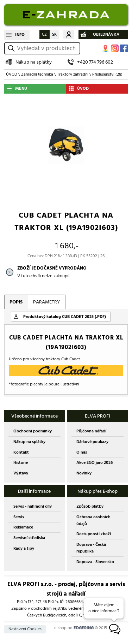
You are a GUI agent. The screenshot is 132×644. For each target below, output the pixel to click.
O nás (82, 452)
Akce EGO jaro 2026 (95, 463)
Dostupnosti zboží (94, 534)
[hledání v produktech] (47, 48)
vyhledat (12, 48)
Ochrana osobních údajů (93, 520)
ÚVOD (12, 74)
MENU (21, 88)
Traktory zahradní (73, 74)
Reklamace (23, 527)
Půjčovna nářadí (91, 431)
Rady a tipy (24, 548)
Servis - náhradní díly (33, 506)
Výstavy (21, 473)
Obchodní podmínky (33, 431)
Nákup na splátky (34, 62)
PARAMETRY (46, 302)
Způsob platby (90, 506)
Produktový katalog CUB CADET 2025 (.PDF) (65, 317)
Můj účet (69, 34)
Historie (21, 463)
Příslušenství (107, 74)
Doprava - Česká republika (91, 548)
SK (54, 34)
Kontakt (21, 452)
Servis (19, 517)
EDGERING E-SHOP (66, 15)
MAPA (106, 48)
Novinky (84, 473)
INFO (20, 35)
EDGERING (84, 628)
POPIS (16, 302)
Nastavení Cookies (25, 629)
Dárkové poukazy (92, 442)
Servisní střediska (29, 538)
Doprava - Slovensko (95, 562)
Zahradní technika (37, 74)
